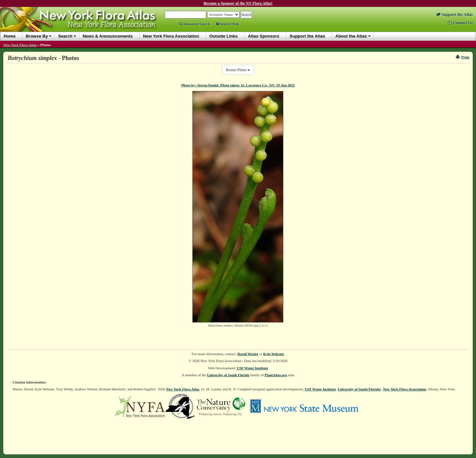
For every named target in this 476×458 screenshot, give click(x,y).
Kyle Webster (274, 354)
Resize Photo (238, 70)
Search (65, 36)
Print (463, 57)
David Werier (248, 354)
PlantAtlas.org (276, 375)
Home (10, 36)
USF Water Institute (252, 368)
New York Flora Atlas (20, 45)
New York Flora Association (405, 389)
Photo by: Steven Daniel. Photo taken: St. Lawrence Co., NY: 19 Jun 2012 (238, 85)
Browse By (37, 36)
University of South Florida (228, 375)
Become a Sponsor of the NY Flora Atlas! (238, 3)
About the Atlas (351, 36)
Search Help (227, 24)
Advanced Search (194, 24)
